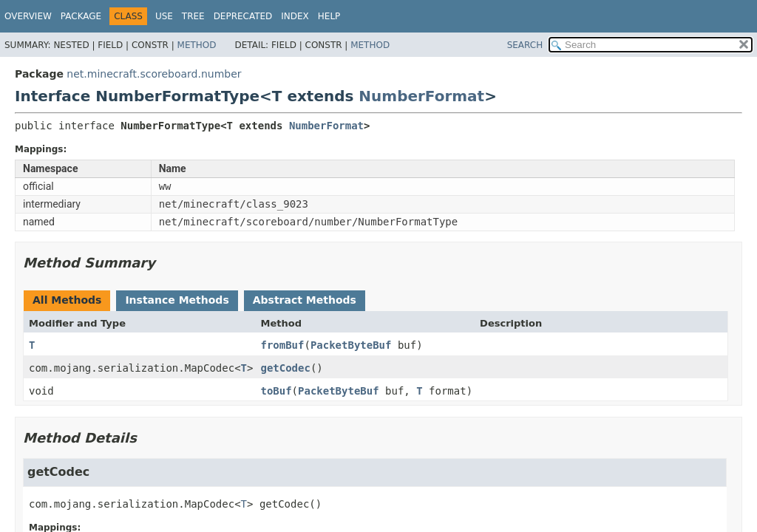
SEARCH (525, 45)
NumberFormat (421, 96)
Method (197, 45)
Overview (28, 16)
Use (164, 16)
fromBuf (282, 345)
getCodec (285, 368)
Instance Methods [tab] (177, 300)
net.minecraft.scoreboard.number (154, 74)
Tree (193, 16)
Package (81, 16)
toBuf (276, 391)
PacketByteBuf (351, 345)
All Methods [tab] (67, 300)
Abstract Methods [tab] (305, 300)
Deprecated (243, 16)
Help (329, 16)
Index (295, 16)
